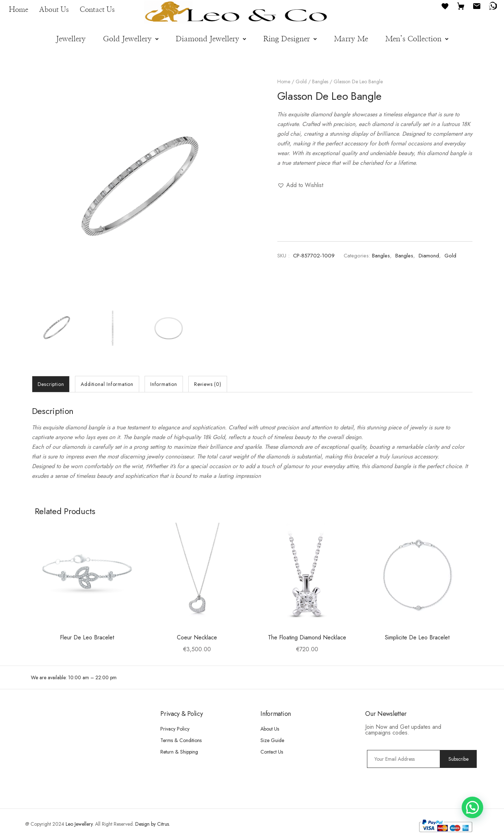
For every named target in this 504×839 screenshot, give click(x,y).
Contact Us (97, 10)
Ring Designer (290, 39)
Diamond (429, 256)
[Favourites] (445, 6)
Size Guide (272, 740)
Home (19, 10)
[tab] (51, 384)
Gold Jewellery (131, 39)
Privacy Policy (175, 729)
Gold (301, 81)
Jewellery (71, 39)
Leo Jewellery (79, 824)
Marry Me (351, 39)
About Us (54, 10)
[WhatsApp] (493, 6)
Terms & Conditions (181, 740)
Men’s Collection (417, 39)
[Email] (477, 6)
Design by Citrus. (153, 824)
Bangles (320, 81)
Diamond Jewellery (211, 39)
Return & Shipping (179, 752)
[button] (131, 39)
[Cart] (461, 6)
